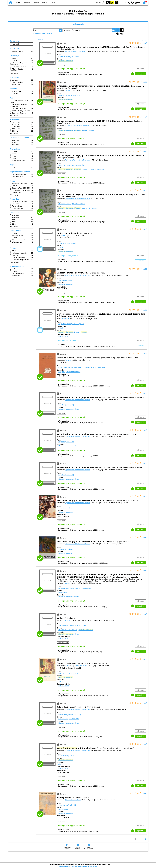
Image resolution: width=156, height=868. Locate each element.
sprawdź (141, 261)
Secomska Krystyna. (65, 280)
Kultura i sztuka (64, 336)
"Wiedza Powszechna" (73, 800)
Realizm (91, 130)
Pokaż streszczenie (63, 642)
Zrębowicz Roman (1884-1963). (69, 95)
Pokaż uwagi (61, 65)
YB (112, 2)
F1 (132, 2)
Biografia (61, 372)
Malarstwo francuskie (66, 285)
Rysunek (81, 332)
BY (116, 2)
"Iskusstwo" (68, 620)
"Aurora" (68, 583)
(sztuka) (81, 130)
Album (76, 409)
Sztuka (61, 247)
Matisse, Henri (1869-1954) (68, 630)
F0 (129, 2)
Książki (61, 328)
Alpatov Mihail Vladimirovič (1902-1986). (72, 626)
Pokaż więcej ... (14, 73)
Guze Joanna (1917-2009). (68, 805)
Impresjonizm (63, 809)
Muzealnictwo (63, 593)
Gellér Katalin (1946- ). (66, 756)
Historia (36, 3)
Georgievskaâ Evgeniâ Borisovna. (75, 588)
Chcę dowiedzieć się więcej (68, 866)
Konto (53, 3)
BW (108, 2)
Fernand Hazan (82, 666)
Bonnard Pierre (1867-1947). (68, 673)
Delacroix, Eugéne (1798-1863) (69, 719)
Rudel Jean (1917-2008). (67, 243)
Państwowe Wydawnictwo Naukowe (77, 125)
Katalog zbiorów (78, 24)
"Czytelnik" (69, 360)
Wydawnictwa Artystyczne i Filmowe (77, 275)
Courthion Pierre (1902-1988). (69, 57)
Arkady (67, 666)
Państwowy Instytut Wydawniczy (76, 51)
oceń (145, 43)
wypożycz (141, 74)
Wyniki (18, 3)
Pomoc (45, 3)
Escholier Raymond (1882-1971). (70, 715)
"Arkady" (68, 90)
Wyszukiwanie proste (39, 33)
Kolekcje (49, 33)
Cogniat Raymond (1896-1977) (71, 324)
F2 (137, 2)
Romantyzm (100, 169)
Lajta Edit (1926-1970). (66, 405)
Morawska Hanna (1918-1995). (72, 165)
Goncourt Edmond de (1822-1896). (71, 368)
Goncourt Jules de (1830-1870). (95, 368)
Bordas (64, 236)
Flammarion (65, 319)
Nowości (27, 3)
